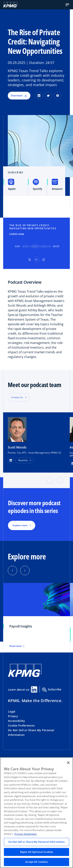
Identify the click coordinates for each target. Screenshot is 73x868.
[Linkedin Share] (34, 689)
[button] (67, 5)
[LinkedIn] (39, 96)
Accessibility (17, 721)
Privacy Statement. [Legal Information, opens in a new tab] (26, 834)
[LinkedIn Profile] (11, 460)
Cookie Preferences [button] (21, 725)
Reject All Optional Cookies (37, 852)
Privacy (13, 716)
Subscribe (52, 690)
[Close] (68, 763)
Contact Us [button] (17, 397)
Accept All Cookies (36, 862)
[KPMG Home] (10, 5)
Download (19, 96)
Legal (12, 711)
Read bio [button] (23, 460)
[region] (36, 813)
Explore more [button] (20, 525)
